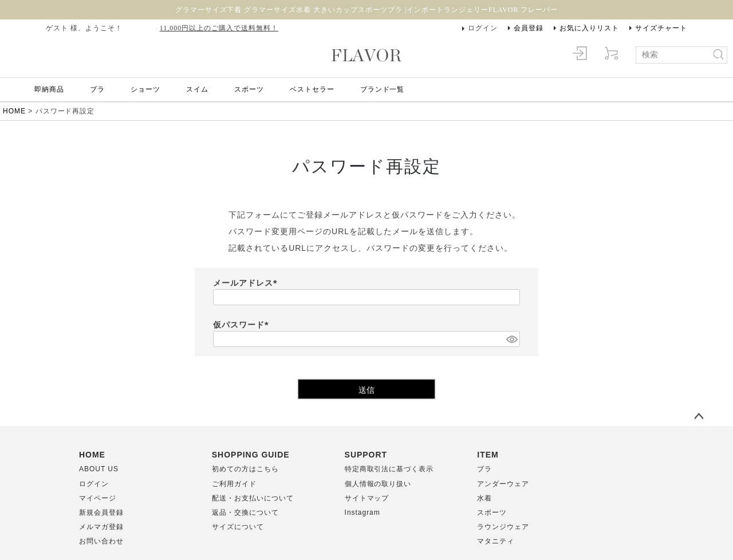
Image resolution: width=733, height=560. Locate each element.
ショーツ (145, 89)
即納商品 (49, 89)
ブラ (97, 89)
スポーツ (249, 89)
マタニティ (496, 541)
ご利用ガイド (234, 484)
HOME (14, 111)
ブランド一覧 (383, 89)
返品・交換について (245, 512)
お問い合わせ (101, 541)
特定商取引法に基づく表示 (389, 469)
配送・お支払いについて (253, 498)
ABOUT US (99, 469)
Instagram (362, 512)
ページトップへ (699, 417)
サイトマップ (367, 498)
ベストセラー (312, 89)
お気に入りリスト (589, 28)
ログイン (483, 28)
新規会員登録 (101, 512)
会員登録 (529, 28)
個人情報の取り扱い (378, 484)
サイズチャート (661, 28)
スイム (197, 89)
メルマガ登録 (101, 527)
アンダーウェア (503, 484)
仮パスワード (243, 325)
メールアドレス (247, 283)
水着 (484, 498)
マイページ (98, 498)
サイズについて (238, 527)
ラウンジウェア (503, 527)
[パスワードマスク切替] (511, 339)
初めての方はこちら (245, 469)
